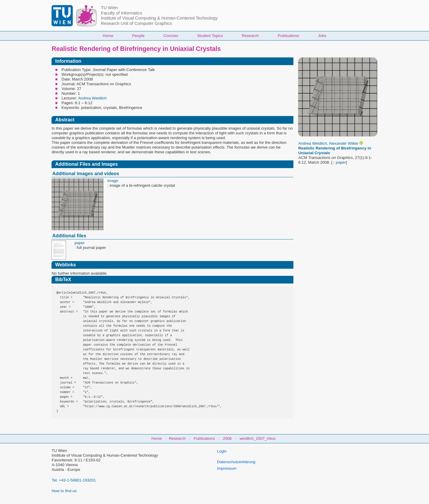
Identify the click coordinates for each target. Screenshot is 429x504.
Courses (171, 36)
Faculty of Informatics (122, 13)
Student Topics (210, 36)
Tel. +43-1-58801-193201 (74, 480)
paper (339, 162)
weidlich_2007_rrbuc (258, 438)
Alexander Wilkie (344, 143)
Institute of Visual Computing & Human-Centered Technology (159, 18)
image (113, 181)
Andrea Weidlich (312, 143)
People (139, 36)
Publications (288, 36)
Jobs (322, 36)
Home (108, 36)
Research (250, 36)
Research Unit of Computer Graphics (136, 23)
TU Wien (109, 8)
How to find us (64, 491)
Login (222, 451)
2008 (227, 438)
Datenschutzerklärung (236, 462)
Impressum (227, 468)
